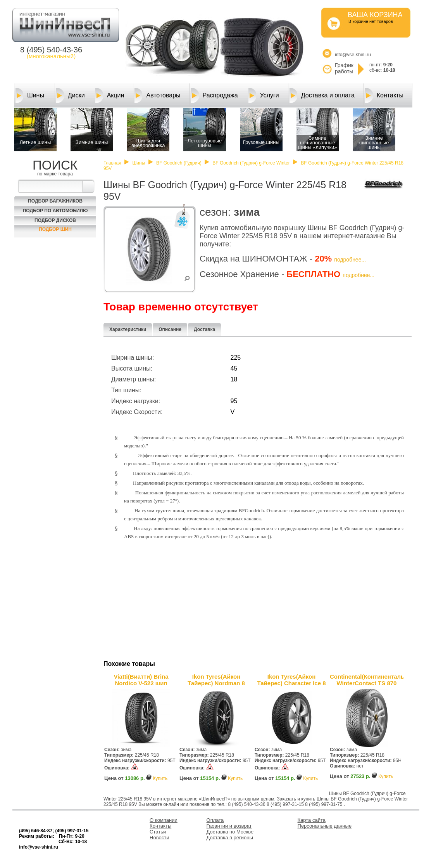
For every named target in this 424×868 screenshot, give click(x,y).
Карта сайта (312, 820)
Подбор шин (55, 229)
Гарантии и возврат (229, 826)
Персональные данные (325, 826)
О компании (164, 820)
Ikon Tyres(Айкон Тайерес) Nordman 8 (216, 680)
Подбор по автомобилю (55, 211)
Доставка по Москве (230, 832)
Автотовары (157, 95)
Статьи (158, 832)
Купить (160, 778)
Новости (159, 838)
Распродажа (215, 95)
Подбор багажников (55, 201)
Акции (110, 95)
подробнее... (350, 260)
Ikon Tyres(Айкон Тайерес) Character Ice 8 (291, 680)
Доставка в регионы (230, 838)
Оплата (215, 820)
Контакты (384, 95)
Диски (71, 95)
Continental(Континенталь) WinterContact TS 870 (367, 680)
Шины (30, 95)
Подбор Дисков (55, 220)
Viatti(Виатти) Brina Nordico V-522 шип (141, 680)
